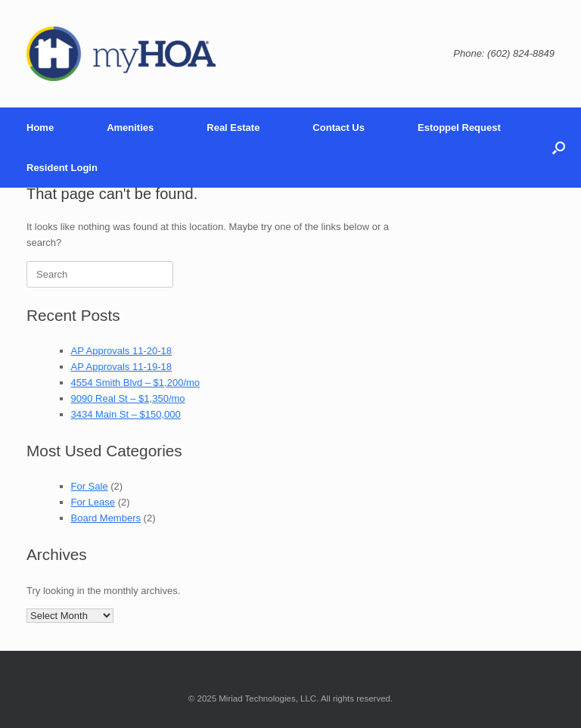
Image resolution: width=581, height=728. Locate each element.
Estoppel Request (459, 128)
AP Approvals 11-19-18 (121, 367)
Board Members (106, 518)
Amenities (130, 128)
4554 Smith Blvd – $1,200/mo (136, 383)
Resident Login (62, 168)
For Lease (93, 502)
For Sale (90, 486)
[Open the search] (559, 148)
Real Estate (233, 128)
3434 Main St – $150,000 (126, 414)
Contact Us (339, 128)
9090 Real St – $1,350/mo (128, 398)
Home (40, 128)
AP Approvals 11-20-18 (121, 351)
